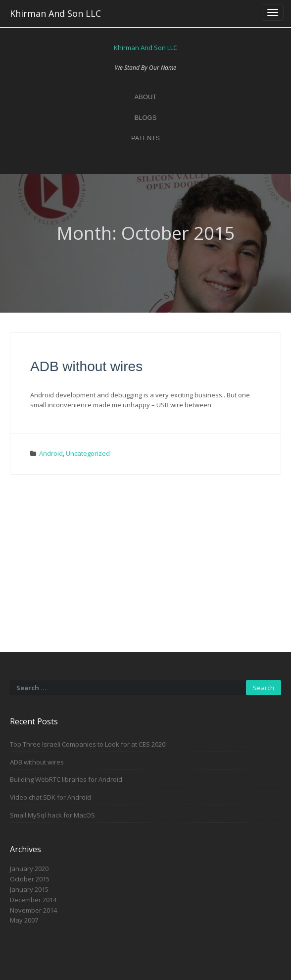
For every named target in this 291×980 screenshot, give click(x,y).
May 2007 (24, 920)
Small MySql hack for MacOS (52, 815)
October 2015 (30, 879)
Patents (145, 138)
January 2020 (29, 869)
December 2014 (33, 900)
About (146, 97)
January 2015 (29, 889)
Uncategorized (88, 453)
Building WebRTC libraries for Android (66, 779)
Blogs (146, 118)
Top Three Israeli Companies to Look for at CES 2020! (88, 744)
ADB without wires (86, 366)
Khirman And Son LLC (55, 13)
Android (51, 453)
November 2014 (33, 910)
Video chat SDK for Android (50, 797)
